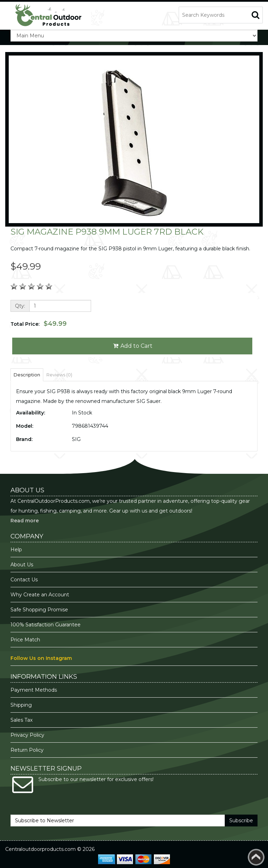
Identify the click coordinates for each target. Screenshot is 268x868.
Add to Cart (132, 346)
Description (27, 375)
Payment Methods (34, 690)
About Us (22, 565)
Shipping (21, 705)
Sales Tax (21, 720)
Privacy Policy (28, 735)
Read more (25, 521)
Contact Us (24, 580)
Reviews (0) (59, 375)
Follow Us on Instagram (41, 658)
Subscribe (241, 821)
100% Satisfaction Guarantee (46, 625)
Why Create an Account (40, 595)
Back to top (256, 857)
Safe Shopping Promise (39, 610)
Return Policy (27, 750)
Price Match (25, 640)
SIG (76, 439)
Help (16, 550)
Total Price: (39, 324)
